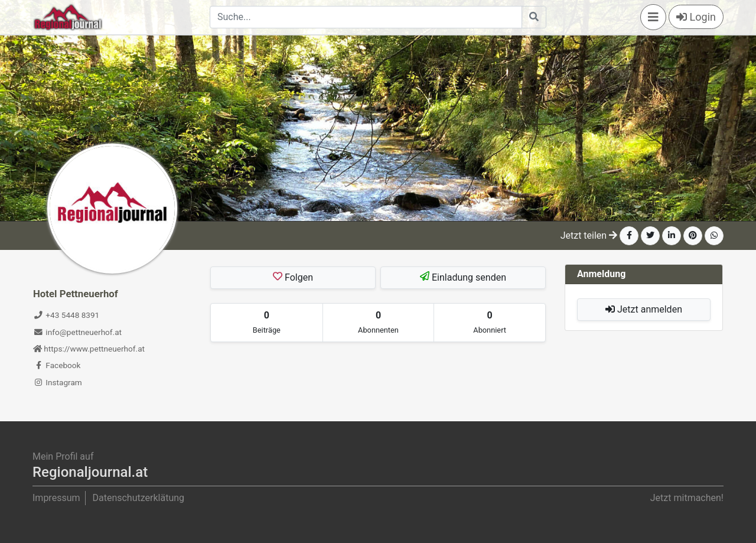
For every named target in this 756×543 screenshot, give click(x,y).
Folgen (293, 277)
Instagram (58, 382)
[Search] (366, 17)
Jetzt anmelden (644, 309)
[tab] (267, 323)
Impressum (56, 498)
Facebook (57, 365)
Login (696, 17)
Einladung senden (463, 277)
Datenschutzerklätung (138, 498)
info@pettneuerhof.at (77, 332)
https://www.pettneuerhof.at (89, 349)
